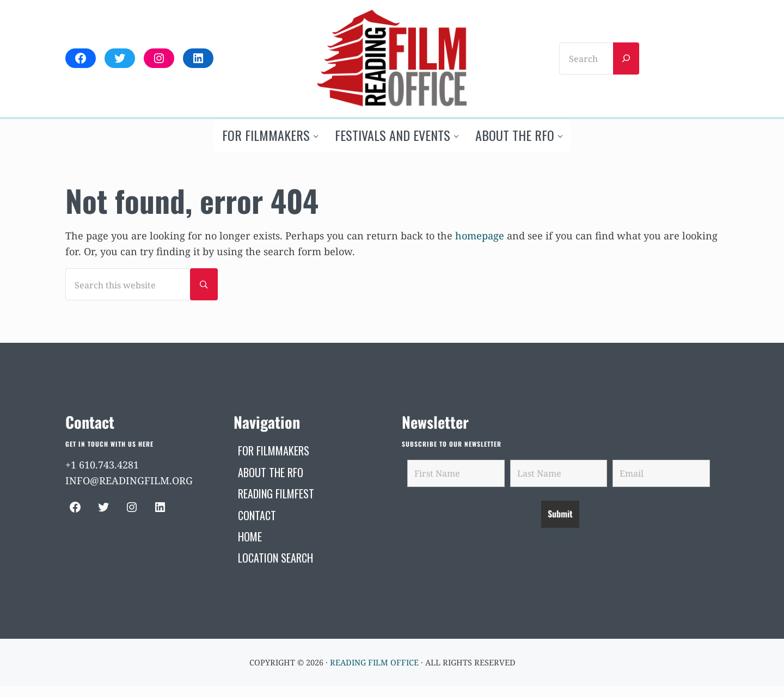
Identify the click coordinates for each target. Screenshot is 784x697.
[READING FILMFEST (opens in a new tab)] (276, 494)
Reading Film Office (374, 662)
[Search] (626, 58)
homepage (480, 236)
